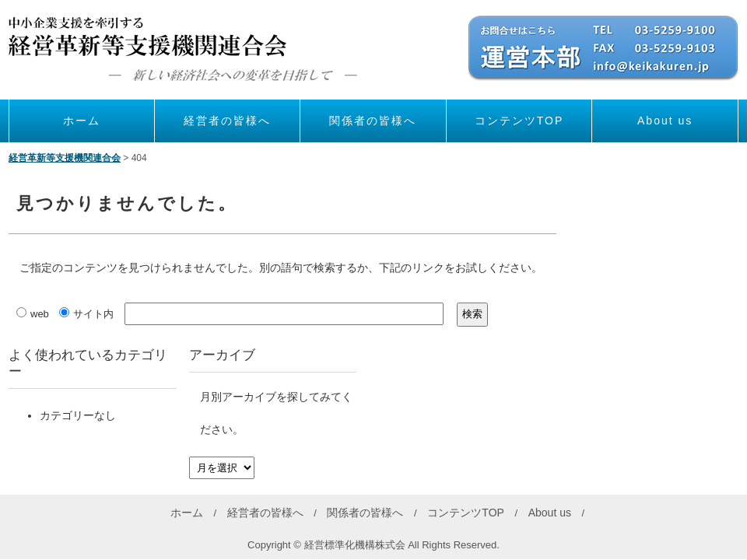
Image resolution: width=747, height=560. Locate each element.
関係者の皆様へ (373, 121)
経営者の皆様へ (227, 121)
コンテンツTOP (519, 121)
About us (665, 121)
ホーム (82, 121)
